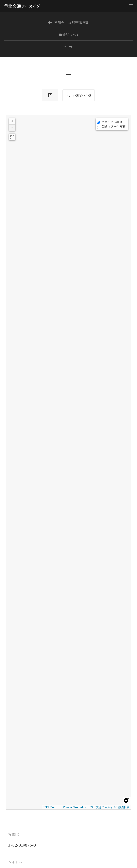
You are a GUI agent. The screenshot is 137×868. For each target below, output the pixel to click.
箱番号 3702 (68, 34)
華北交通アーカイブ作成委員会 (110, 807)
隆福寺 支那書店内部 (68, 22)
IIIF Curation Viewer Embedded (66, 807)
